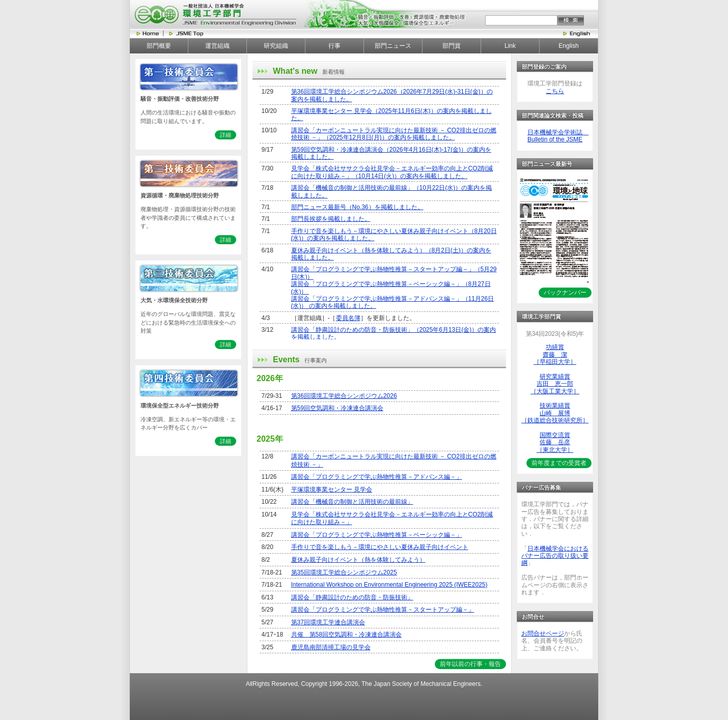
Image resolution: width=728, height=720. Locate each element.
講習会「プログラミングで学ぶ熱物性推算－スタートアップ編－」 (383, 610)
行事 (334, 46)
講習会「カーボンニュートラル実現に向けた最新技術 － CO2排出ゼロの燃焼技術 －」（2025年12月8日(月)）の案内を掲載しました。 (394, 134)
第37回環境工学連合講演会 (328, 622)
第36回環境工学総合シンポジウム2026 (344, 396)
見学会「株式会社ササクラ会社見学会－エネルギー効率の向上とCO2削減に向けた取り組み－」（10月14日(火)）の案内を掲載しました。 (392, 172)
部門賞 (452, 46)
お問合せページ (543, 633)
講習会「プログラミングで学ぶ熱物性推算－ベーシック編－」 (377, 535)
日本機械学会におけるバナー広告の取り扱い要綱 (555, 556)
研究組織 (276, 46)
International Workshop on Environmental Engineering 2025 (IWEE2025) (389, 585)
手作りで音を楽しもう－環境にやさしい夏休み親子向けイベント (380, 547)
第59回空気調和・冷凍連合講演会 (337, 408)
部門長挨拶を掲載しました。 (331, 219)
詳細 (226, 135)
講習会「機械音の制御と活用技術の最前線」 (352, 502)
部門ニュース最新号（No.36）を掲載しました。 (357, 207)
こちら (555, 91)
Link (510, 46)
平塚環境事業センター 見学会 (332, 489)
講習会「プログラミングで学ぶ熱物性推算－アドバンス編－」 (377, 477)
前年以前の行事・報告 (470, 664)
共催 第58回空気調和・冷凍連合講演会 (346, 635)
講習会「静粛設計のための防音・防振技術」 (352, 597)
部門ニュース (393, 46)
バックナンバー (565, 293)
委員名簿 (348, 318)
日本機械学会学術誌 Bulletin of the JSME (558, 136)
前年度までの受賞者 (559, 463)
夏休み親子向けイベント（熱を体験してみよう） (358, 560)
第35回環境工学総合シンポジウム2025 (344, 572)
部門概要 (159, 46)
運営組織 (217, 46)
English (568, 46)
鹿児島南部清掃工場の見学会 (331, 647)
